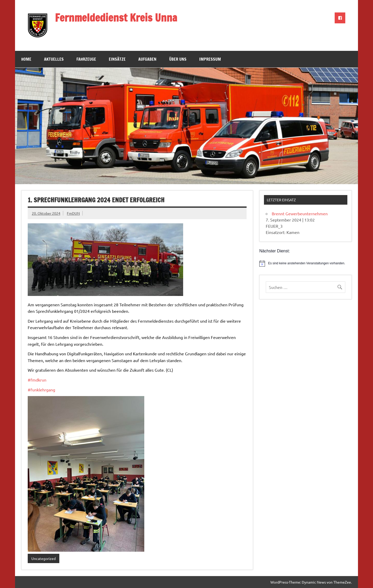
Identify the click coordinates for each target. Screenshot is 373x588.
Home (26, 59)
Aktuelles (54, 59)
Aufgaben (147, 59)
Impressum (210, 59)
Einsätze (117, 59)
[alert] (306, 264)
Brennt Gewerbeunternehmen (300, 213)
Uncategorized (44, 558)
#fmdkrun (37, 380)
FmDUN (73, 213)
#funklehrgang (41, 390)
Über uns (178, 59)
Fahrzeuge (86, 59)
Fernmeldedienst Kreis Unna (116, 18)
